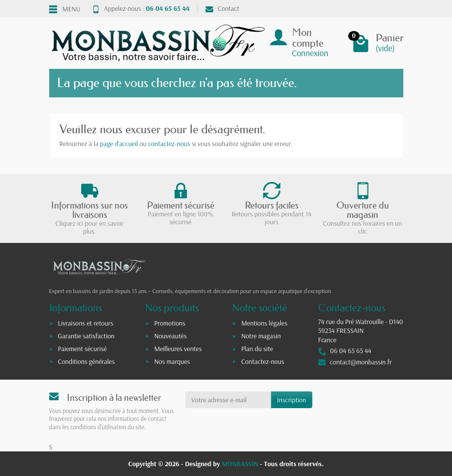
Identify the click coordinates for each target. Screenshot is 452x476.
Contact (222, 8)
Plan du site (257, 349)
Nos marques (172, 361)
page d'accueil (119, 144)
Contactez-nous (262, 361)
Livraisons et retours (86, 323)
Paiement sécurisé (82, 349)
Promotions (169, 323)
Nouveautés (170, 336)
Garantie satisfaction (86, 336)
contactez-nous (169, 144)
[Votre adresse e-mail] (228, 400)
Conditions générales (87, 361)
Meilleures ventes (178, 349)
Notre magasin (261, 336)
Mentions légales (264, 323)
